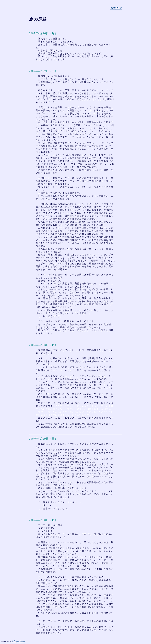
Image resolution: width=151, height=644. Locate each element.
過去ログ (116, 8)
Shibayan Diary (18, 641)
